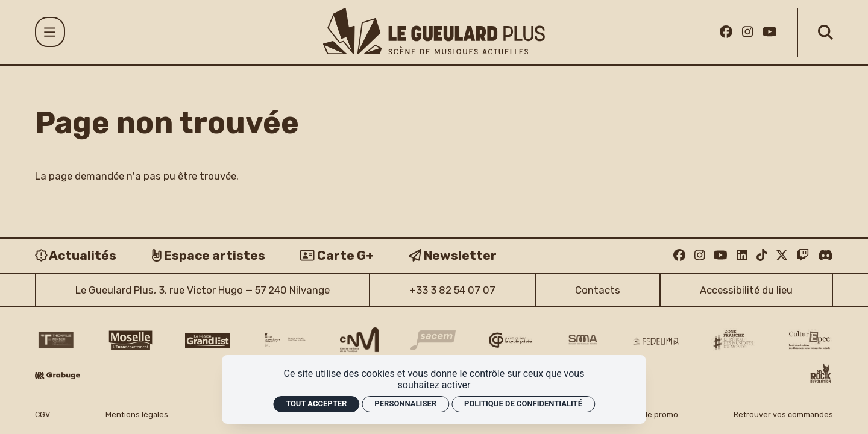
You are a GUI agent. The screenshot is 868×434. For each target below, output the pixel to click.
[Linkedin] (742, 255)
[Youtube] (770, 32)
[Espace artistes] (209, 255)
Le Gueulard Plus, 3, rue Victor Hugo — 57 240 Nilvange (203, 290)
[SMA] (583, 340)
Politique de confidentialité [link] (523, 404)
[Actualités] (76, 255)
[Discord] (826, 255)
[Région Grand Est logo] (208, 340)
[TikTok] (762, 255)
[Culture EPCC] (810, 340)
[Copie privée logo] (510, 340)
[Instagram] (747, 32)
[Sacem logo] (433, 340)
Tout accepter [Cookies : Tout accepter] (316, 404)
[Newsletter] (453, 255)
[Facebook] (726, 32)
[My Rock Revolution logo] (821, 375)
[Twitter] (782, 255)
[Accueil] (434, 31)
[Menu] (50, 32)
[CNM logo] (359, 340)
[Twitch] (803, 255)
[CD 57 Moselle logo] (131, 340)
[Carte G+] (337, 255)
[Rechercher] (826, 32)
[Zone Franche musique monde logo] (733, 340)
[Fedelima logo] (656, 341)
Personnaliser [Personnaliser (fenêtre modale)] (405, 404)
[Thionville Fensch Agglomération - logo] (55, 340)
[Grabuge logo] (58, 376)
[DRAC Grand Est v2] (285, 340)
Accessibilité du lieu (746, 290)
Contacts (598, 290)
